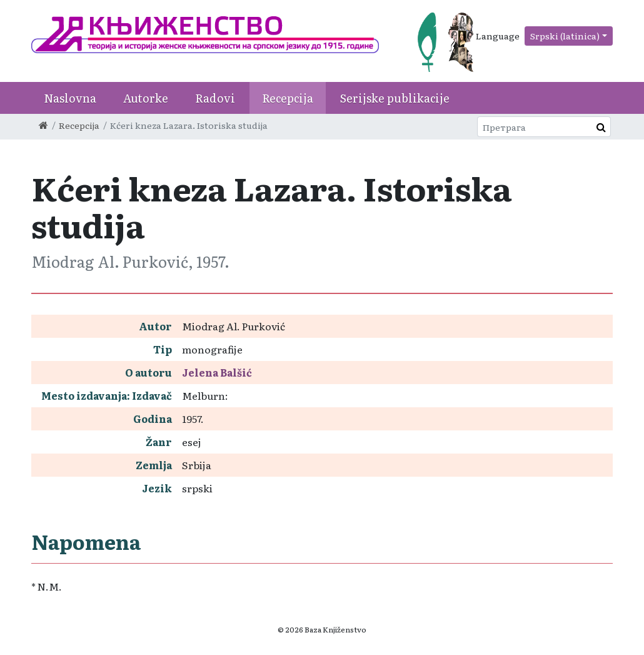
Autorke (146, 98)
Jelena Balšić (217, 372)
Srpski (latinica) (565, 36)
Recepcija (288, 98)
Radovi (215, 98)
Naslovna (70, 98)
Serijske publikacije (395, 98)
